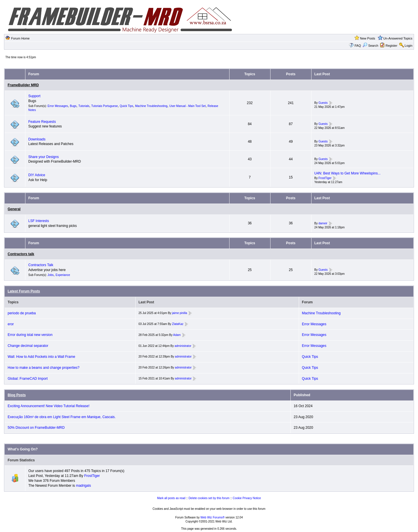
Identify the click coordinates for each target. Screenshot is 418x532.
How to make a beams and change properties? (43, 368)
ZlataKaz (178, 324)
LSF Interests (39, 221)
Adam (177, 335)
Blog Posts (17, 395)
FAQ (358, 46)
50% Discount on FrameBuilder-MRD (36, 428)
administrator (183, 346)
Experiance (63, 275)
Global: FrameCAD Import (28, 379)
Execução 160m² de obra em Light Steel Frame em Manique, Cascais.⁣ (61, 417)
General (14, 209)
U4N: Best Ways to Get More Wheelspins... (348, 173)
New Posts (368, 38)
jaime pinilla (180, 313)
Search (370, 46)
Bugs (73, 106)
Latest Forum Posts (24, 291)
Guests (323, 103)
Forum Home (20, 38)
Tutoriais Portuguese (104, 106)
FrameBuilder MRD (23, 85)
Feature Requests (42, 122)
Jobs (51, 275)
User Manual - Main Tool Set (187, 106)
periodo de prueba (22, 313)
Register (391, 46)
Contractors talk (21, 254)
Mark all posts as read (171, 498)
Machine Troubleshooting (151, 106)
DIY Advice (37, 175)
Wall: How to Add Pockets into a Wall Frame (41, 357)
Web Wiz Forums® (212, 517)
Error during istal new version (30, 335)
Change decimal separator (28, 346)
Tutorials (84, 106)
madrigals (83, 486)
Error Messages (58, 106)
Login (409, 46)
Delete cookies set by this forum (209, 498)
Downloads (37, 139)
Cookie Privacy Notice (247, 498)
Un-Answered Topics (398, 38)
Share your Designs (43, 157)
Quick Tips (127, 106)
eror (11, 324)
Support (34, 96)
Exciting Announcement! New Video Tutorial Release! (48, 406)
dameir (323, 223)
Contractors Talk (41, 265)
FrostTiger (325, 178)
